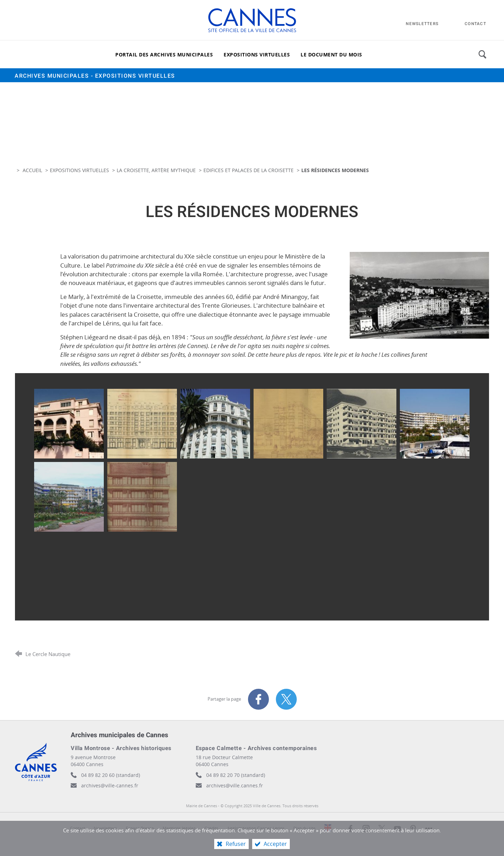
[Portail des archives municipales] (164, 54)
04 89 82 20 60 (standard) (111, 775)
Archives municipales (95, 76)
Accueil (33, 170)
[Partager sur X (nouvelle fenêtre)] (286, 699)
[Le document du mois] (331, 54)
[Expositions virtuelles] (257, 54)
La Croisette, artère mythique (156, 170)
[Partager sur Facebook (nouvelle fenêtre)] (258, 699)
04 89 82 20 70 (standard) (236, 775)
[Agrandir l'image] (419, 295)
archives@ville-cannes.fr (110, 785)
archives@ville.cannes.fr (235, 785)
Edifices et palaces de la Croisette (249, 170)
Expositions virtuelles (79, 170)
